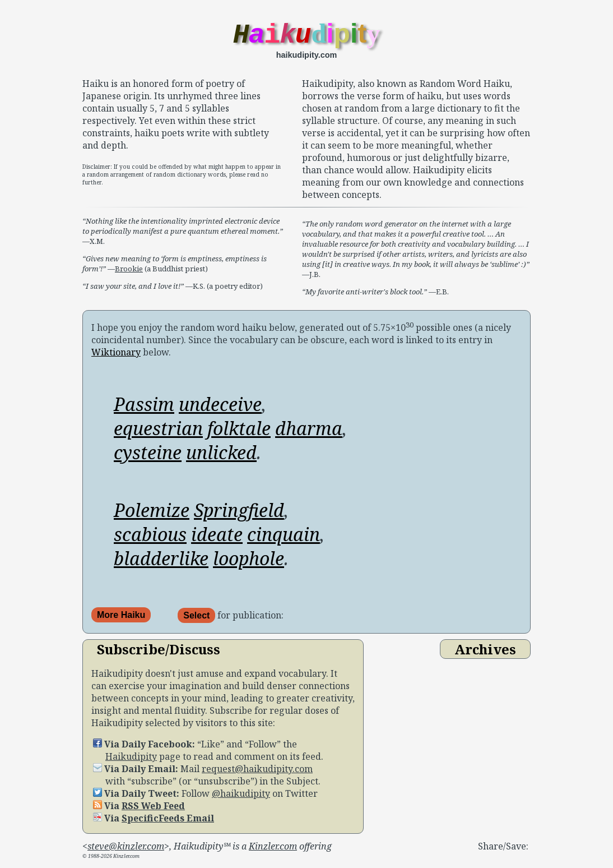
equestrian (158, 432)
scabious (150, 538)
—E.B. (375, 296)
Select (196, 619)
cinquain (284, 538)
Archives (485, 653)
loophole (249, 562)
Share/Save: (503, 850)
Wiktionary (116, 356)
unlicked (221, 456)
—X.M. (183, 235)
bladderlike (161, 562)
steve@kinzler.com (126, 850)
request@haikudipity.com (257, 773)
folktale (239, 432)
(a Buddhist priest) (175, 273)
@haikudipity (241, 797)
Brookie (129, 273)
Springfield (239, 514)
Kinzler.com (273, 850)
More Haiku (121, 619)
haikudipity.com (306, 59)
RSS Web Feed (153, 810)
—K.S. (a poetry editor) (173, 290)
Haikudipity (131, 760)
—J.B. (416, 253)
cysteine (148, 456)
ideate (217, 538)
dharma (309, 432)
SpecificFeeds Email (168, 822)
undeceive (220, 408)
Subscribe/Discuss (159, 653)
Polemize (152, 514)
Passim (144, 408)
